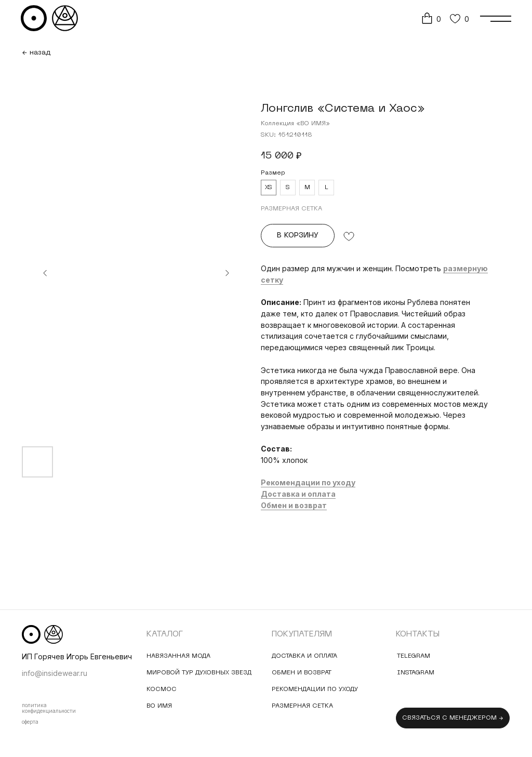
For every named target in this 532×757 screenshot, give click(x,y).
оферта (30, 722)
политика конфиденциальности (49, 708)
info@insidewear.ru (55, 673)
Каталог (165, 634)
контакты (418, 634)
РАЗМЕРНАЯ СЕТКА (291, 209)
